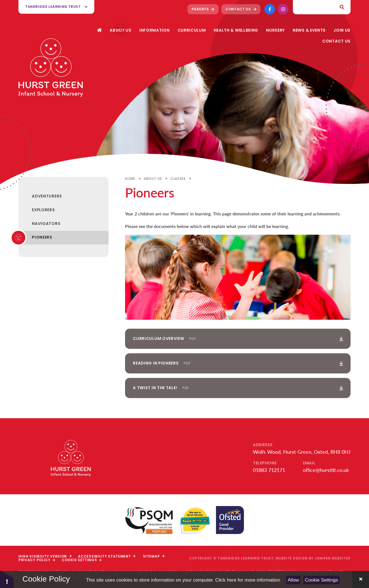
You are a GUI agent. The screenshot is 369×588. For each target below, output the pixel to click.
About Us (153, 179)
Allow (293, 580)
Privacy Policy (37, 560)
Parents (203, 9)
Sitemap (154, 556)
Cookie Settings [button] (82, 560)
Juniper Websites (333, 558)
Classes (178, 179)
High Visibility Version (45, 556)
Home (130, 179)
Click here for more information (248, 580)
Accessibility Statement (107, 556)
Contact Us (241, 9)
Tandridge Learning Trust (56, 7)
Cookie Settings (322, 580)
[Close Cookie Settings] (361, 579)
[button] (7, 579)
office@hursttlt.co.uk (326, 470)
